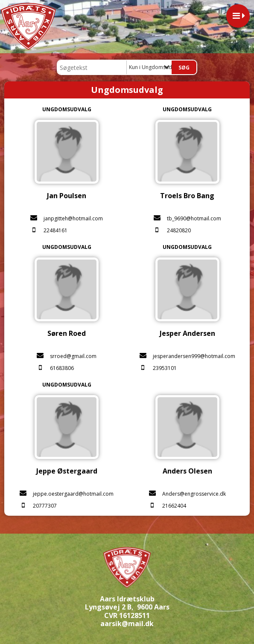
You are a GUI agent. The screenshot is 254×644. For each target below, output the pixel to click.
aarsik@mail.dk (127, 624)
